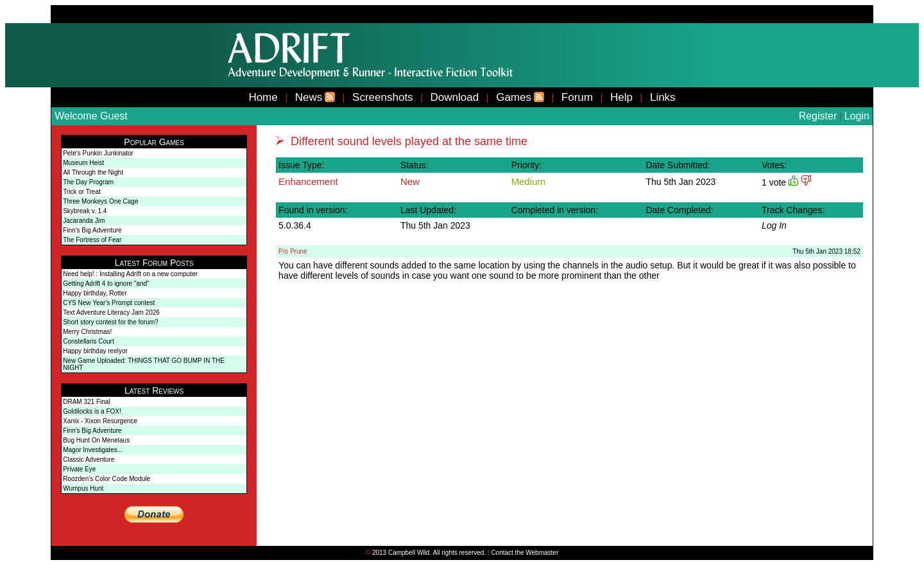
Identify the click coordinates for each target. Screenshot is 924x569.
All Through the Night (93, 172)
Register (818, 116)
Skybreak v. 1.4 (85, 211)
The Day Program (88, 182)
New (410, 181)
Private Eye (79, 469)
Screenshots (383, 97)
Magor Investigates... (93, 450)
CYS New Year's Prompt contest (109, 303)
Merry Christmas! (87, 332)
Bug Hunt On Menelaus (96, 440)
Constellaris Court (88, 341)
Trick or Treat (82, 192)
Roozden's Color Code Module (107, 479)
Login (857, 116)
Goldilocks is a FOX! (92, 411)
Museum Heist (83, 163)
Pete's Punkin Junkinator (98, 153)
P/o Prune (293, 251)
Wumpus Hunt (83, 488)
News (309, 97)
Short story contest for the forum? (110, 322)
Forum (577, 97)
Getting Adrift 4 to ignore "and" (106, 284)
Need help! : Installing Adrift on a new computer (130, 274)
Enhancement (308, 181)
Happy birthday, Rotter (95, 293)
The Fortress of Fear (92, 240)
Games (514, 97)
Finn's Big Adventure (92, 230)
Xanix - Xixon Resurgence (100, 421)
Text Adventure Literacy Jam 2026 (111, 312)
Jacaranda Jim (84, 221)
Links (663, 97)
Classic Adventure (89, 460)
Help (621, 97)
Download (455, 97)
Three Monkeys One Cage (100, 201)
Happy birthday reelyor (95, 351)
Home (263, 97)
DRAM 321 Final (86, 402)
